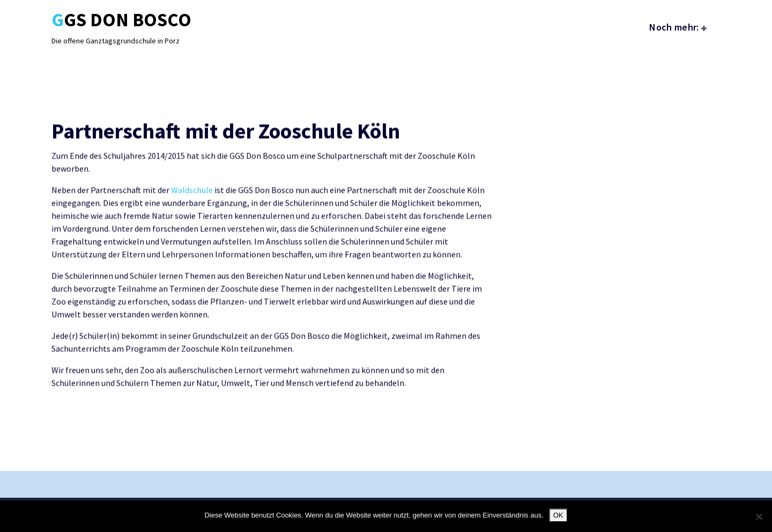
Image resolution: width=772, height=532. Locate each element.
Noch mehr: (674, 27)
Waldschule (192, 201)
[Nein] (759, 516)
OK (558, 515)
